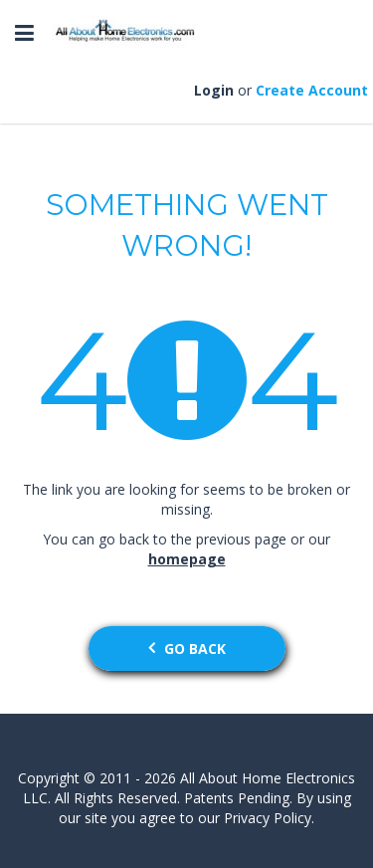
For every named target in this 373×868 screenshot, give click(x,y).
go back (187, 649)
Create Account (312, 90)
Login (214, 90)
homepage (187, 559)
